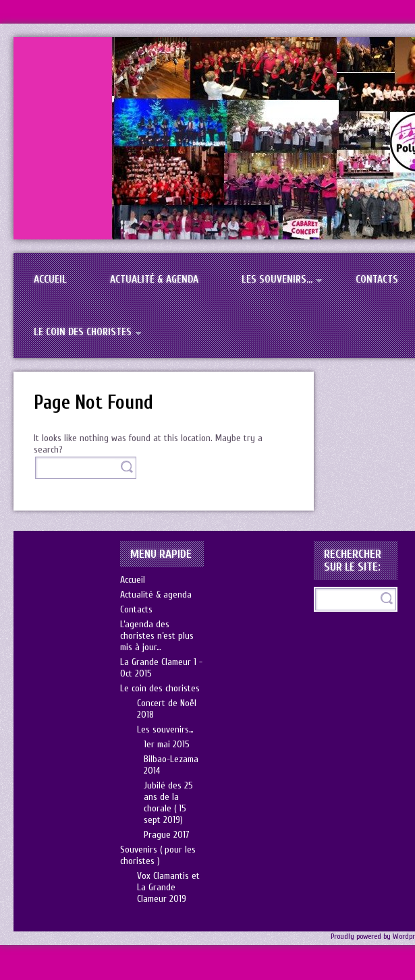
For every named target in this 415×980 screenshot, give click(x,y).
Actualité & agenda (154, 279)
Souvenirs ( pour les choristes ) (158, 855)
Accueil (50, 279)
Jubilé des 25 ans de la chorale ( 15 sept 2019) (168, 803)
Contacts (136, 609)
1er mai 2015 (167, 744)
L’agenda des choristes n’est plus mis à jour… (157, 636)
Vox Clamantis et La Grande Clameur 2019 (168, 887)
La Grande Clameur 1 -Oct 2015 (161, 668)
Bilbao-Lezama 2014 (171, 765)
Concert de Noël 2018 (167, 709)
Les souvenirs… (277, 279)
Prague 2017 (167, 835)
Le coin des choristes (83, 332)
